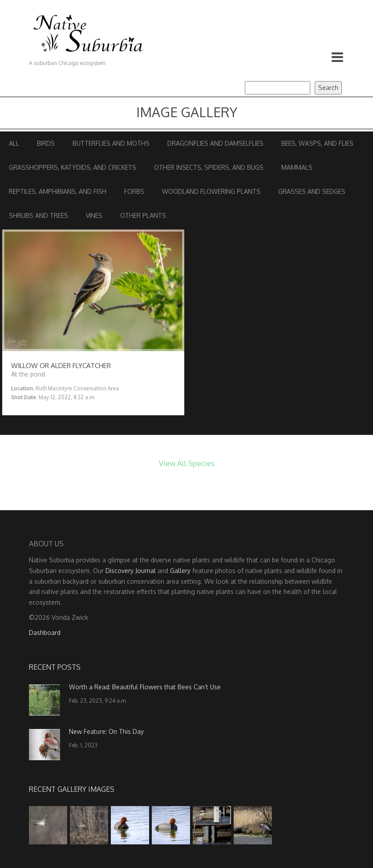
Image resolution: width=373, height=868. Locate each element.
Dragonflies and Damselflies (215, 143)
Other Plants (143, 215)
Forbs (134, 191)
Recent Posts (55, 667)
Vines (94, 215)
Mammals (297, 167)
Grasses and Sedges (312, 191)
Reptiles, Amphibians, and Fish (58, 191)
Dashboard (45, 633)
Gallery (180, 571)
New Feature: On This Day (106, 731)
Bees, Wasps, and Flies (317, 143)
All (14, 143)
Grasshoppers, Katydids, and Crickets (73, 167)
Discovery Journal (131, 571)
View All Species (187, 463)
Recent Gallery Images (72, 789)
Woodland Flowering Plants (211, 191)
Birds (46, 143)
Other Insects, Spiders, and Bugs (209, 167)
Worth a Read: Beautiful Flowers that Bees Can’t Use (145, 687)
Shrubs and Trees (39, 215)
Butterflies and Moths (111, 143)
